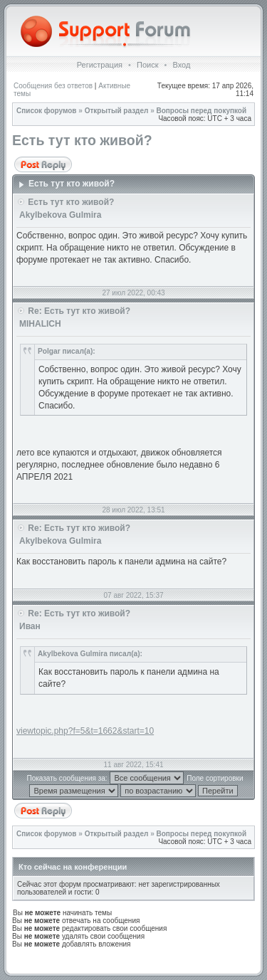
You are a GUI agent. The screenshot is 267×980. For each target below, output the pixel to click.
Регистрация (100, 65)
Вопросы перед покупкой (202, 111)
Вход (181, 65)
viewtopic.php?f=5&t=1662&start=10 (85, 731)
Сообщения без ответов (53, 86)
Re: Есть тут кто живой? (79, 311)
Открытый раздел (117, 111)
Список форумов (47, 111)
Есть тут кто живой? (82, 140)
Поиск (147, 65)
